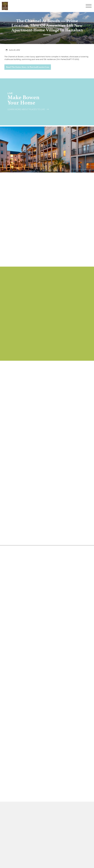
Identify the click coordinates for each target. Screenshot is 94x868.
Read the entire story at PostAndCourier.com (28, 67)
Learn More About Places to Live (28, 109)
